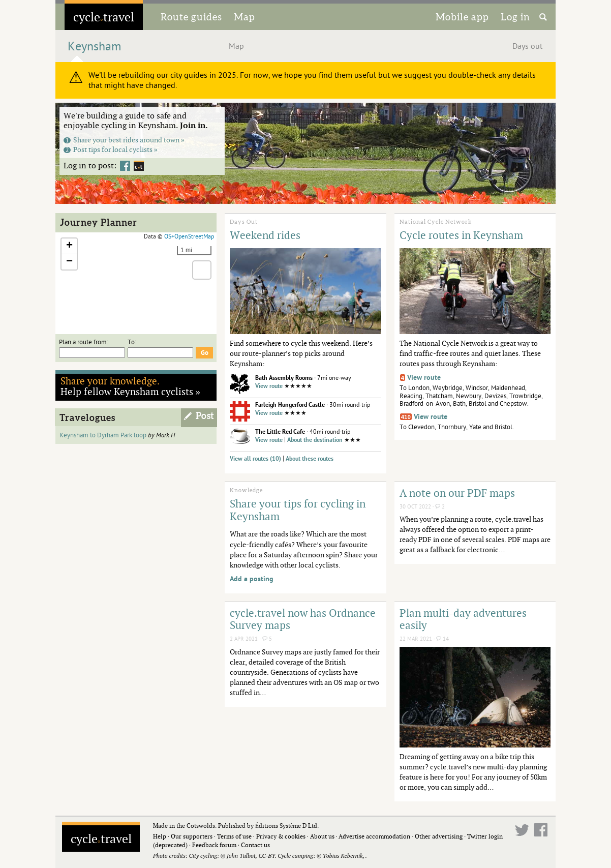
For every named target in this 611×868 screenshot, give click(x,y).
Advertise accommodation (374, 836)
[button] (69, 246)
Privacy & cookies (281, 836)
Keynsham (94, 47)
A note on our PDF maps (457, 493)
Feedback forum (214, 845)
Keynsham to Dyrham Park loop (103, 435)
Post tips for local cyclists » (111, 149)
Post (205, 416)
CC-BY (266, 856)
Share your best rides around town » (124, 140)
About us (322, 836)
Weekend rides (265, 235)
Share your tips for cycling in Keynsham (298, 510)
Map (245, 17)
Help (160, 836)
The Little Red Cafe (280, 432)
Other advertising (439, 836)
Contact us (255, 845)
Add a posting (252, 579)
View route (269, 386)
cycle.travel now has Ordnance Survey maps (303, 619)
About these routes (310, 459)
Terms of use (234, 836)
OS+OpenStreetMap (189, 236)
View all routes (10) (255, 459)
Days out (527, 46)
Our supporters (192, 836)
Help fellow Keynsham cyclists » (131, 386)
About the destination (315, 440)
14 (442, 639)
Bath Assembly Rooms (284, 378)
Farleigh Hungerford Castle (290, 405)
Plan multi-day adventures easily (463, 619)
